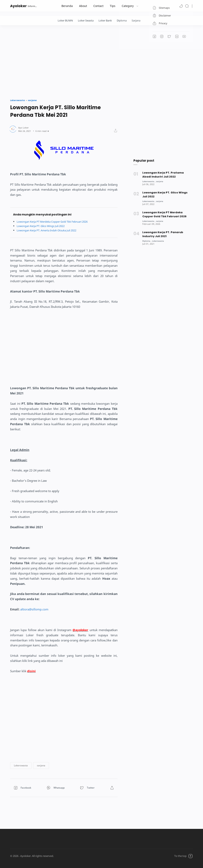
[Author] (23, 128)
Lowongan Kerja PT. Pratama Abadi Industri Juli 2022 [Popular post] (163, 175)
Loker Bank (105, 20)
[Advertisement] (101, 61)
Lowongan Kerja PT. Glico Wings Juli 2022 (44, 226)
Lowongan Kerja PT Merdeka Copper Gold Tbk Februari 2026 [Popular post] (165, 214)
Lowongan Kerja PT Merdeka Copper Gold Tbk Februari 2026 (57, 222)
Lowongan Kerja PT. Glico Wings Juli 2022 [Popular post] (165, 195)
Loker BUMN (65, 20)
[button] (181, 6)
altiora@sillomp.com (34, 609)
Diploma (122, 20)
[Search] (187, 6)
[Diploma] (147, 241)
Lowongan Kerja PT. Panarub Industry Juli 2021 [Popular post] (163, 234)
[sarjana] (161, 181)
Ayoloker (18, 6)
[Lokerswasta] (149, 181)
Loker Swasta (86, 20)
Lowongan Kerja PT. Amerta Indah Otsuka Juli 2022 (50, 230)
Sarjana (136, 20)
